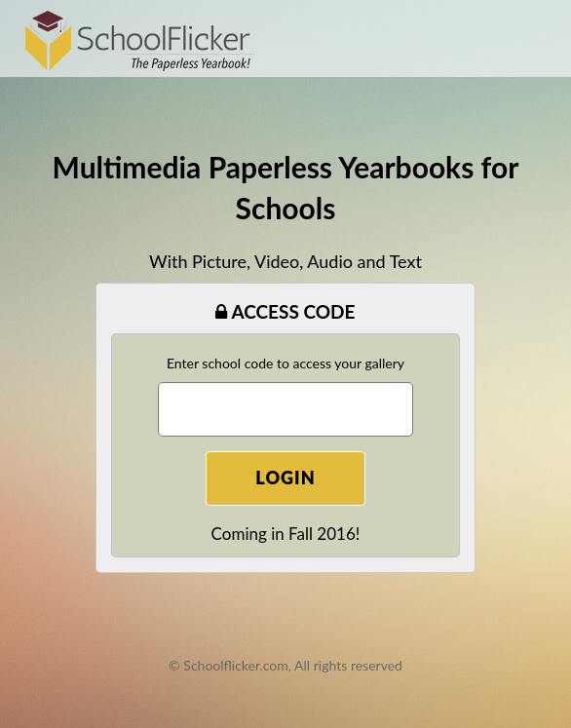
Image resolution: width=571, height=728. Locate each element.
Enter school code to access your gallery (285, 363)
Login (285, 478)
